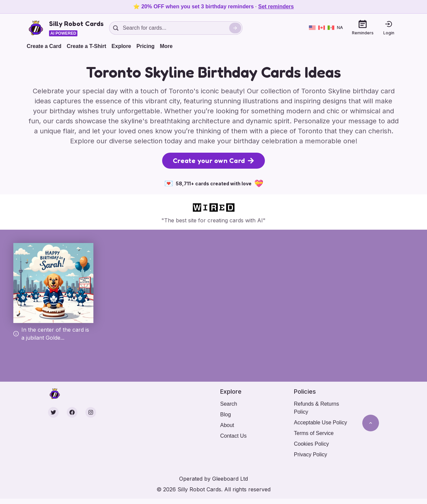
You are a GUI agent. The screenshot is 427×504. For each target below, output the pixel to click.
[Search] (235, 28)
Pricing (145, 46)
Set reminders (276, 6)
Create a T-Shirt (86, 46)
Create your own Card (213, 161)
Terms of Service (314, 433)
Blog (226, 414)
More (166, 46)
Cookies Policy (311, 444)
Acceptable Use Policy (320, 422)
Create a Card (44, 46)
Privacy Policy (311, 454)
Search (229, 404)
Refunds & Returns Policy (316, 408)
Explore (121, 46)
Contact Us (233, 436)
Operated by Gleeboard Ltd (213, 479)
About (227, 425)
